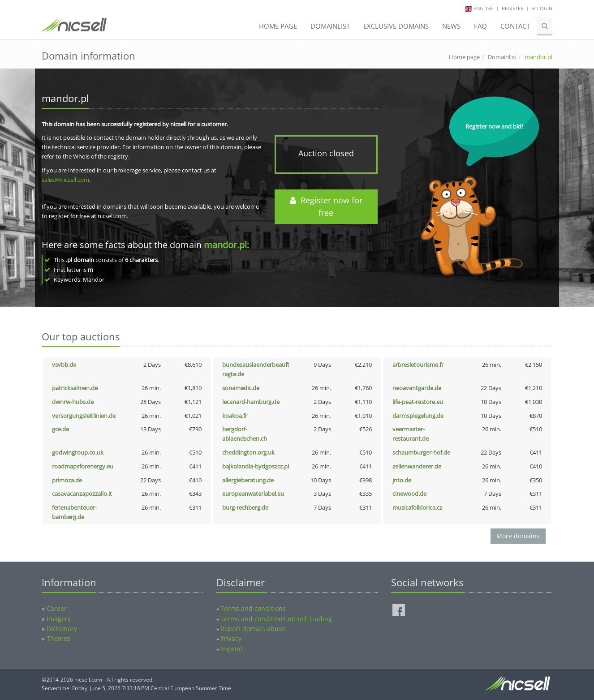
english (484, 8)
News (451, 26)
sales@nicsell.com (65, 180)
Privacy (231, 638)
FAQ (480, 26)
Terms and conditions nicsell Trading (276, 619)
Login (542, 8)
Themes (58, 638)
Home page (278, 26)
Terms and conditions (253, 608)
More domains (518, 536)
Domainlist (330, 26)
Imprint (232, 649)
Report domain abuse (253, 629)
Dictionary (62, 629)
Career (57, 608)
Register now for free (326, 207)
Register (513, 8)
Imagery (59, 619)
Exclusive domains (396, 26)
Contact (515, 26)
